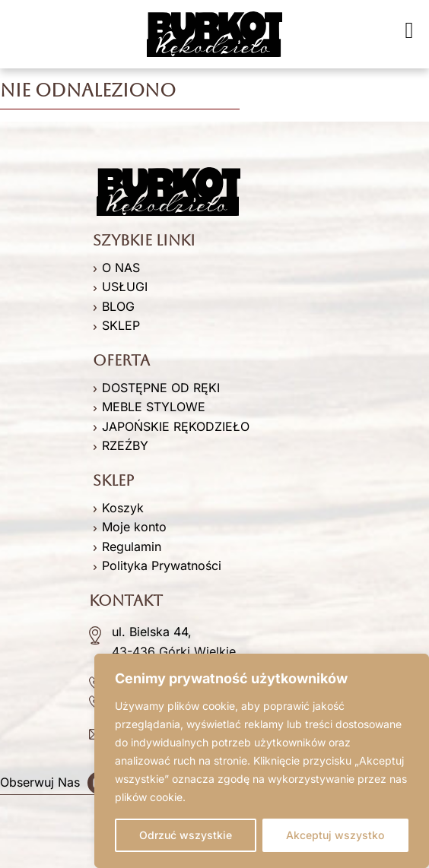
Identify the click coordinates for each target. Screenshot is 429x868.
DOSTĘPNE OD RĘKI (161, 388)
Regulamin (132, 546)
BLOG (118, 306)
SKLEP (121, 325)
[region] (262, 761)
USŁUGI (125, 287)
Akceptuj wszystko (335, 835)
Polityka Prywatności (162, 565)
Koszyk (123, 508)
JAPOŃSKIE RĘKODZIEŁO (176, 426)
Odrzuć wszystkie (186, 835)
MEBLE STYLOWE (154, 407)
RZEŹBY (125, 445)
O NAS (121, 268)
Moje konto (134, 527)
